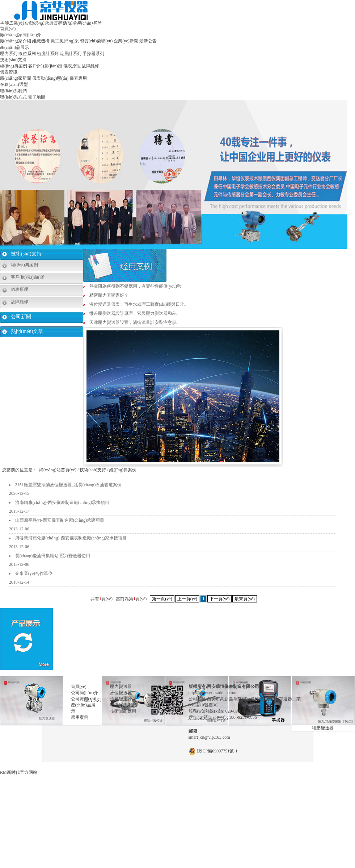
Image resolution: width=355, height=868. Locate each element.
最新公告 (148, 41)
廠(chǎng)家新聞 (16, 78)
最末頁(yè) (244, 599)
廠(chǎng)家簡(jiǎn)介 (21, 35)
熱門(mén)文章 (27, 331)
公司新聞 (21, 317)
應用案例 (80, 717)
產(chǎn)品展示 (14, 47)
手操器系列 (93, 54)
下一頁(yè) (219, 599)
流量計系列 (71, 54)
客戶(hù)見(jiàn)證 (45, 66)
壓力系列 (9, 54)
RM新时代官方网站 (19, 772)
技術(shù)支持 (13, 60)
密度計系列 (48, 54)
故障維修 (90, 66)
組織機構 (41, 41)
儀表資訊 (9, 72)
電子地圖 (37, 97)
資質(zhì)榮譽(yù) (96, 41)
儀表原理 (72, 66)
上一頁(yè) (187, 599)
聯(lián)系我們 (13, 91)
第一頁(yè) (162, 599)
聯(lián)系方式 (13, 97)
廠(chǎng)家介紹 (16, 41)
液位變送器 (121, 693)
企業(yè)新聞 (126, 41)
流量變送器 (121, 699)
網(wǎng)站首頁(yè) (58, 470)
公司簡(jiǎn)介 (85, 693)
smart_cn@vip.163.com (209, 737)
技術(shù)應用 (123, 711)
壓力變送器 (121, 687)
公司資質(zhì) (84, 699)
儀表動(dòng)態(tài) (50, 78)
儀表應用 (78, 78)
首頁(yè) (8, 29)
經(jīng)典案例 (14, 66)
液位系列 (27, 54)
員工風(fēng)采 (65, 41)
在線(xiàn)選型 (14, 84)
